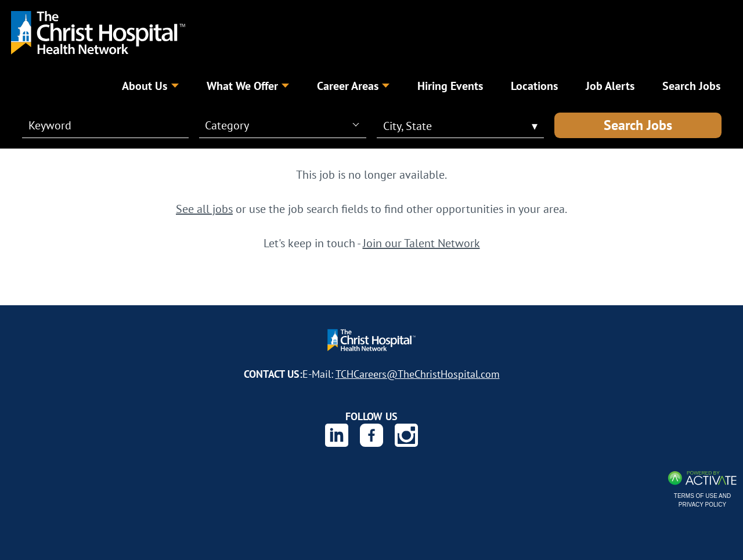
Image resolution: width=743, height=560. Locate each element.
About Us (150, 86)
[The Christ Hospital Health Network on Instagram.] (406, 435)
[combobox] (282, 125)
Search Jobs (638, 125)
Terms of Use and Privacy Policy (702, 500)
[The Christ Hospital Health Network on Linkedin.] (337, 435)
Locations (534, 86)
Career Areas (353, 86)
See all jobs (204, 209)
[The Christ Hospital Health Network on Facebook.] (371, 435)
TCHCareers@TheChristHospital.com (418, 374)
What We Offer (248, 86)
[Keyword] (99, 125)
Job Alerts (610, 86)
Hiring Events (450, 86)
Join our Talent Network (421, 243)
